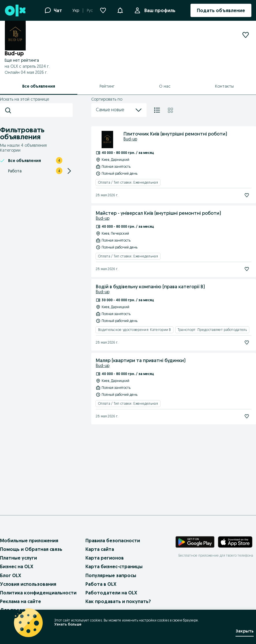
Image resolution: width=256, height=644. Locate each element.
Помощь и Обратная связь (31, 549)
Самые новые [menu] (119, 110)
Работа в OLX (101, 584)
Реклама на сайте (20, 601)
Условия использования (28, 584)
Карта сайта (100, 549)
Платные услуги (18, 558)
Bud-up (130, 139)
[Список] (157, 110)
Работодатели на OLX (111, 593)
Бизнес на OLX (17, 566)
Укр (76, 10)
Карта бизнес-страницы (114, 566)
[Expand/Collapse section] (69, 171)
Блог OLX (11, 575)
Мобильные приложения (29, 541)
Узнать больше (68, 624)
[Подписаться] (247, 195)
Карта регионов (105, 558)
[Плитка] (170, 110)
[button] (120, 10)
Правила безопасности (113, 541)
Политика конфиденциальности (38, 593)
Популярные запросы (111, 575)
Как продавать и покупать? (118, 601)
